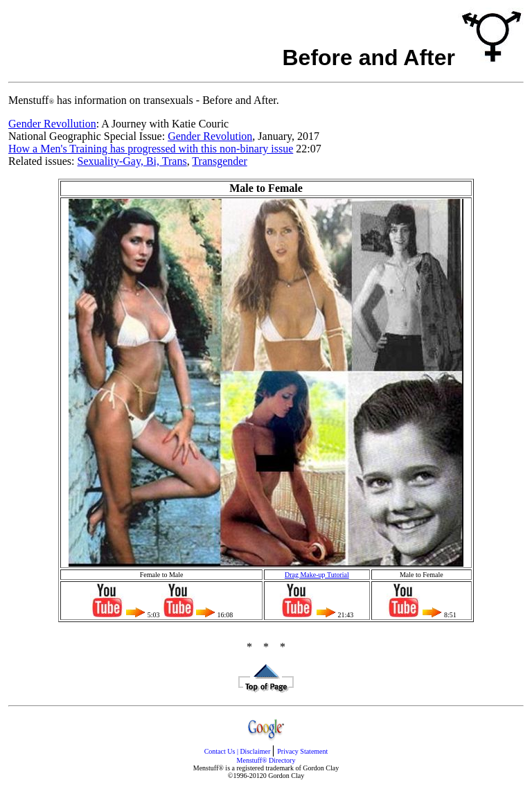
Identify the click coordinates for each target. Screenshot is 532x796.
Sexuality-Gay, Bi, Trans (132, 161)
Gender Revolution (210, 136)
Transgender (219, 161)
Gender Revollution (52, 124)
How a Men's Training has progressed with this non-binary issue (151, 149)
